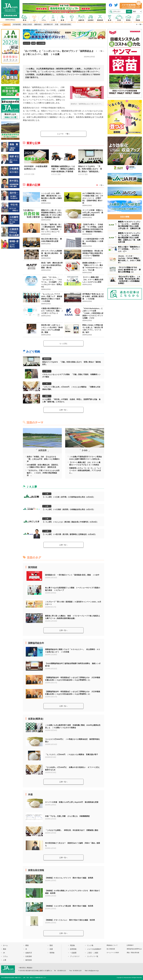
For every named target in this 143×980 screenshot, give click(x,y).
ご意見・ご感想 (93, 953)
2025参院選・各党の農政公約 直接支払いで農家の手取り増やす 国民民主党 (42, 466)
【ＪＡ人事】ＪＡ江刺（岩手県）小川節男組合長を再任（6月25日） (69, 497)
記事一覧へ (63, 410)
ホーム (5, 945)
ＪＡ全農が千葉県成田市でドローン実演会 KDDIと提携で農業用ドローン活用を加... (86, 458)
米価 (30, 794)
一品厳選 (73, 953)
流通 (51, 949)
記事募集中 (130, 945)
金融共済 (29, 953)
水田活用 (42, 450)
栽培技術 (47, 359)
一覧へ (101, 51)
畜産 (51, 945)
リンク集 (90, 945)
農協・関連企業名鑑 (133, 953)
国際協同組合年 (36, 643)
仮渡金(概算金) (36, 719)
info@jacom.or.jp (93, 971)
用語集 (72, 945)
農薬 (27, 945)
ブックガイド (75, 956)
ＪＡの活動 (41, 43)
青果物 (52, 953)
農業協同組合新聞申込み (134, 949)
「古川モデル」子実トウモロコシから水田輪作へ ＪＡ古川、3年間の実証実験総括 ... (43, 473)
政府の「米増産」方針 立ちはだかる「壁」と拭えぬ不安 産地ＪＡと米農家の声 (43, 459)
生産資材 (29, 956)
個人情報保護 (111, 949)
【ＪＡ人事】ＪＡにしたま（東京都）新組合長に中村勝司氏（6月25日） (70, 522)
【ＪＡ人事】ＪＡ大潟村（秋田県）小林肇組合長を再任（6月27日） (69, 509)
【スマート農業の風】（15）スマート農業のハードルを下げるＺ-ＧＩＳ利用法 (85, 464)
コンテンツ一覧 (93, 956)
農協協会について (112, 945)
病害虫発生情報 (36, 870)
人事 (47, 494)
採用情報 (73, 949)
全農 (33, 43)
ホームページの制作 (113, 953)
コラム (5, 956)
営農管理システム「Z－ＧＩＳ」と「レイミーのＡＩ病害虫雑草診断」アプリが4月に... (85, 470)
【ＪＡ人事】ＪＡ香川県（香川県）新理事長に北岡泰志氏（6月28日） (69, 534)
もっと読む (63, 343)
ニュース (27, 43)
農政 (47, 396)
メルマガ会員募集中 (94, 949)
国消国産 (33, 567)
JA (4, 953)
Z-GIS (85, 450)
